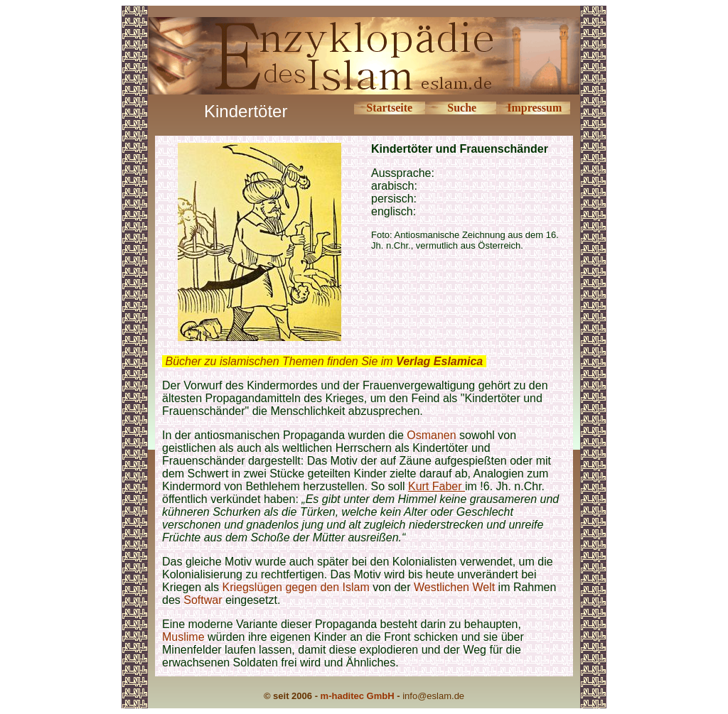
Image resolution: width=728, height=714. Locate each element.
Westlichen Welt (454, 587)
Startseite (389, 108)
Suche (462, 108)
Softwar (203, 600)
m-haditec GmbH (358, 696)
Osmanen (431, 435)
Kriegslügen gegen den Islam (296, 587)
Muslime (183, 637)
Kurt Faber (437, 486)
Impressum (534, 108)
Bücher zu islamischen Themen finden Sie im (324, 361)
